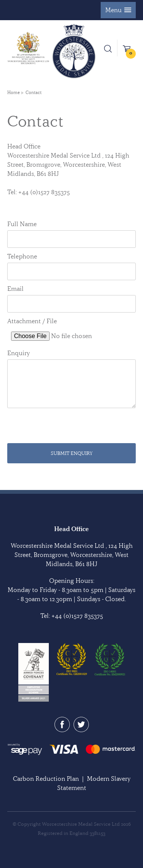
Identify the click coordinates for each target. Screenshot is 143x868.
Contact (34, 93)
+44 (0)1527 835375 (77, 616)
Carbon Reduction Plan (46, 779)
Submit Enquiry (72, 453)
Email (15, 289)
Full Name (22, 224)
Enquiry (18, 353)
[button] (118, 10)
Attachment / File (32, 321)
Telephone (22, 256)
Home (14, 93)
